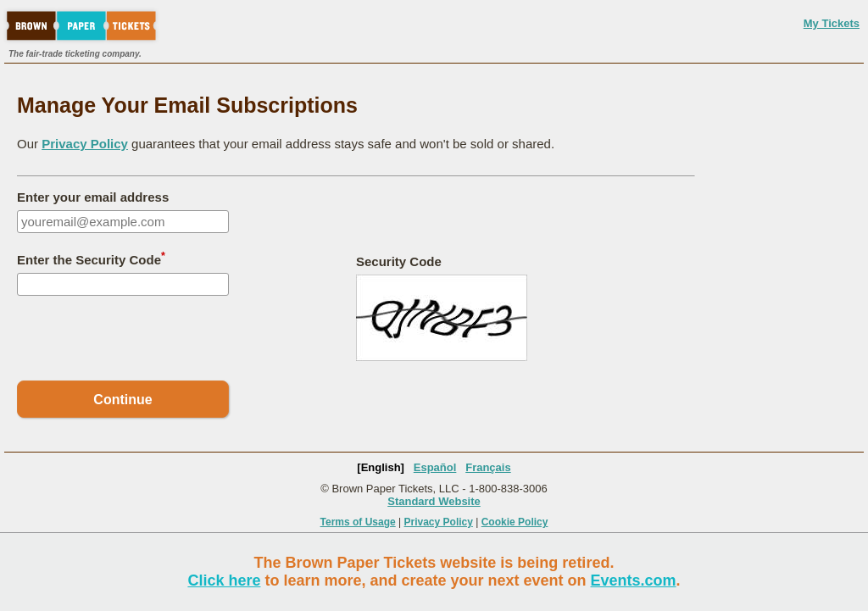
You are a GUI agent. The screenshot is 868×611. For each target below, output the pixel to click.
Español (435, 467)
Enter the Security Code (91, 258)
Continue (122, 400)
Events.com (634, 580)
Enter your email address (93, 197)
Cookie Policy (515, 522)
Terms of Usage (358, 522)
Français (488, 467)
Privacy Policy (85, 144)
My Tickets (832, 23)
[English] (381, 467)
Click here (224, 580)
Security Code (399, 261)
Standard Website (434, 501)
